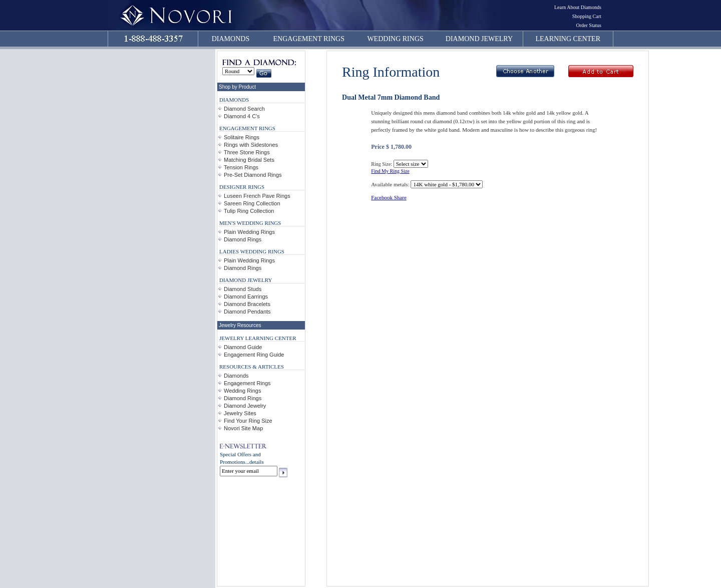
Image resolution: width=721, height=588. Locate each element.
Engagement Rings (247, 383)
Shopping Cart (587, 16)
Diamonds (236, 376)
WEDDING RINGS (395, 39)
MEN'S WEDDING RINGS (250, 223)
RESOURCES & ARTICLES (252, 367)
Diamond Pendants (247, 312)
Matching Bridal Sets (249, 160)
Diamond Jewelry (245, 406)
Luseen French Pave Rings (257, 196)
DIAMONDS (231, 39)
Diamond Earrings (246, 297)
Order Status (589, 25)
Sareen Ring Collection (252, 203)
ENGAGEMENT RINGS (309, 39)
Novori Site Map (243, 428)
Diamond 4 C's (242, 116)
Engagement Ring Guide (254, 355)
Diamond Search (244, 109)
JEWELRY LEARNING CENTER (258, 338)
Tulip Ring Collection (249, 211)
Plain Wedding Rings (249, 232)
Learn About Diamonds (578, 7)
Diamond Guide (243, 347)
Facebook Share (389, 197)
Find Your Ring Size (248, 421)
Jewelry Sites (240, 413)
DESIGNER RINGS (242, 187)
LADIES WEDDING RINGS (252, 251)
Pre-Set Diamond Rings (253, 175)
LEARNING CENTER (568, 39)
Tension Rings (241, 167)
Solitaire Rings (242, 137)
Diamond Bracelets (247, 304)
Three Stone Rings (247, 152)
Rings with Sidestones (251, 145)
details (257, 462)
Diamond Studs (243, 289)
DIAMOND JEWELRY (479, 39)
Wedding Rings (242, 391)
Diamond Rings (243, 239)
